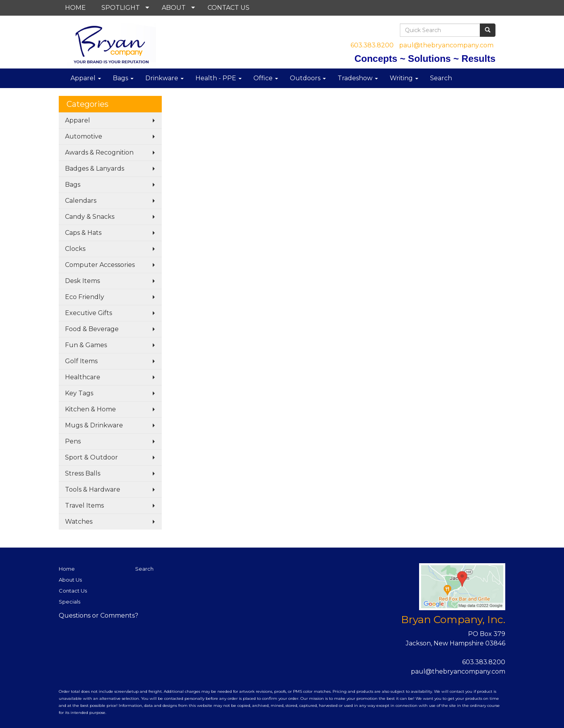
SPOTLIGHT (121, 8)
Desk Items (82, 281)
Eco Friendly (85, 297)
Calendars (81, 201)
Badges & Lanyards (95, 168)
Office (266, 78)
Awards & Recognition (99, 152)
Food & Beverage (92, 329)
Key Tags (79, 393)
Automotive (84, 136)
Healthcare (83, 377)
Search (441, 78)
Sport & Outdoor (91, 457)
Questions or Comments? (99, 615)
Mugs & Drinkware (94, 425)
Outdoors (308, 78)
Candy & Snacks (90, 217)
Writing (404, 78)
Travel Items (84, 505)
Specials (70, 602)
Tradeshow (358, 78)
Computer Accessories (100, 265)
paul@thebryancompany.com (446, 45)
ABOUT (174, 8)
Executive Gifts (89, 313)
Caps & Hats (83, 233)
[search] (488, 30)
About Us (70, 580)
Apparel (86, 78)
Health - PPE (219, 78)
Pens (73, 441)
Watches (79, 522)
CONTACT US (229, 8)
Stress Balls (83, 473)
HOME (75, 8)
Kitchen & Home (90, 409)
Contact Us (73, 591)
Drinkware (164, 78)
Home (67, 569)
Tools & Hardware (93, 489)
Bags (123, 78)
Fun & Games (86, 345)
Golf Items (81, 361)
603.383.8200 (372, 45)
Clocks (75, 249)
